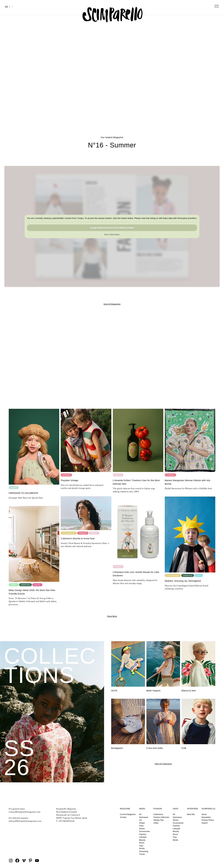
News (142, 809)
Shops (142, 823)
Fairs (141, 826)
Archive (123, 817)
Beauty (142, 840)
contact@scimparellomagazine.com (25, 812)
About (204, 814)
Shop (176, 809)
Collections (158, 814)
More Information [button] (112, 235)
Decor (142, 843)
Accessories (144, 831)
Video (156, 823)
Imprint (205, 823)
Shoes (142, 829)
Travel (142, 854)
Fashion (143, 834)
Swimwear (144, 817)
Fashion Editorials (161, 817)
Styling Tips (159, 820)
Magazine (125, 809)
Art (140, 820)
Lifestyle (143, 837)
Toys (141, 846)
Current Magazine (128, 814)
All (140, 814)
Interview (192, 809)
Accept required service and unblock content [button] (112, 228)
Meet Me (191, 814)
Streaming (144, 851)
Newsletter (206, 817)
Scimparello (208, 809)
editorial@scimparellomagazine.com (25, 821)
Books (142, 848)
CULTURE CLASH (112, 106)
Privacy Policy (208, 820)
